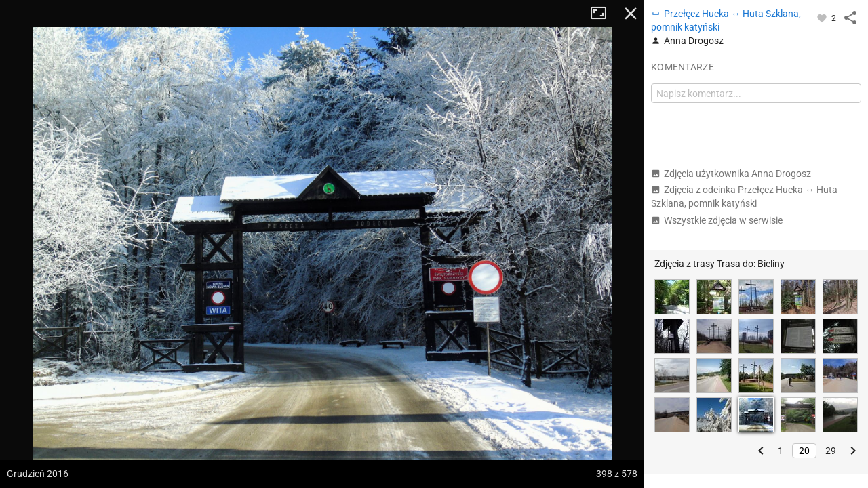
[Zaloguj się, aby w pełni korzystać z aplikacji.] (823, 18)
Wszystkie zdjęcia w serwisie (717, 220)
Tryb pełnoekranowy (604, 14)
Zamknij (631, 14)
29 (831, 451)
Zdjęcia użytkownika (731, 174)
